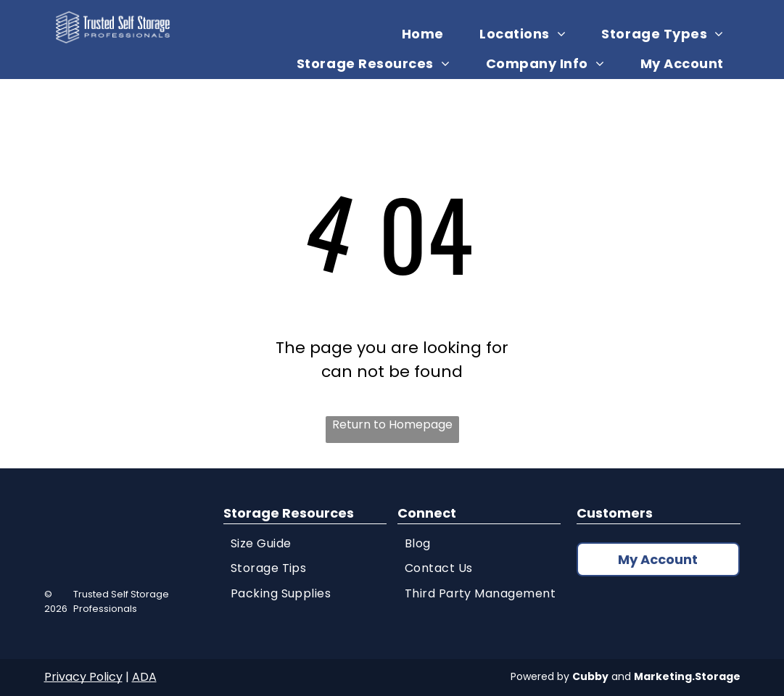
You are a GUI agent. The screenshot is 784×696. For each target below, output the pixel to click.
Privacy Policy (83, 677)
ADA (144, 677)
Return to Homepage (392, 424)
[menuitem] (428, 34)
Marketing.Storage (687, 676)
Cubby (590, 676)
